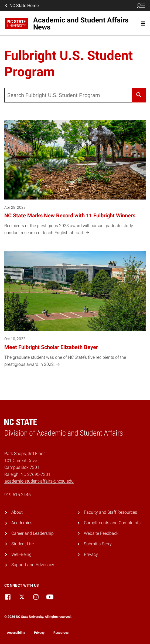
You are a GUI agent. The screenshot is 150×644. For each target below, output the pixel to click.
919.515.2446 (18, 495)
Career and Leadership (33, 533)
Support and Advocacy (33, 565)
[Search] (139, 95)
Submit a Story (98, 544)
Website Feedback (101, 533)
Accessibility (16, 633)
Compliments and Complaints (112, 523)
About (17, 512)
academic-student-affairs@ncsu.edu (39, 481)
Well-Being (21, 554)
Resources (61, 633)
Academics (22, 523)
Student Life (23, 544)
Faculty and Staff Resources (110, 512)
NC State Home (21, 6)
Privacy (91, 554)
